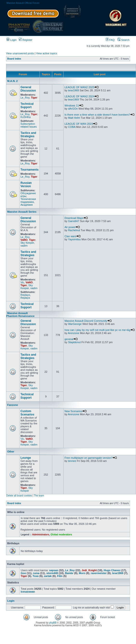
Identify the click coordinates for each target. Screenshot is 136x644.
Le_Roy (25, 98)
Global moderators (61, 535)
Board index (14, 59)
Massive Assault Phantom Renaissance (20, 315)
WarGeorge (75, 324)
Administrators (41, 535)
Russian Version (26, 185)
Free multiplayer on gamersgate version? (91, 458)
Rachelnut (74, 230)
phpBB (53, 623)
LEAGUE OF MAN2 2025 (82, 87)
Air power (72, 227)
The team (39, 496)
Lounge (26, 458)
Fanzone (13, 405)
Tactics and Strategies (28, 135)
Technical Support (27, 105)
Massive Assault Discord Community (88, 321)
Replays (25, 295)
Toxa (36, 576)
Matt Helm (74, 118)
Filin (60, 576)
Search (123, 40)
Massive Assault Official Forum (23, 3)
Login (12, 40)
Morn (82, 573)
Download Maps (76, 218)
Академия (27, 205)
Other (11, 452)
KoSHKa (26, 117)
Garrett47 (74, 221)
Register (26, 40)
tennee (72, 461)
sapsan (54, 570)
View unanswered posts (20, 53)
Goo (23, 573)
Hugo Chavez (112, 570)
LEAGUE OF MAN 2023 (81, 124)
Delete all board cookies (19, 496)
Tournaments (29, 170)
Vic (22, 282)
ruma (36, 573)
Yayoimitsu (74, 239)
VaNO (24, 240)
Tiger (34, 98)
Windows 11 (74, 105)
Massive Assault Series (22, 212)
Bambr (69, 573)
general (71, 339)
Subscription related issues (29, 125)
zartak (48, 576)
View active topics (47, 53)
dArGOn (73, 109)
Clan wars (73, 236)
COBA (72, 127)
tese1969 (74, 90)
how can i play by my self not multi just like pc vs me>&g (100, 330)
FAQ (110, 40)
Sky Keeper (27, 243)
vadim (24, 246)
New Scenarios (76, 411)
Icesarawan (28, 592)
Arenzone (74, 333)
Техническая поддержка (28, 200)
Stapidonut (74, 342)
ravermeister (99, 573)
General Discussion (28, 89)
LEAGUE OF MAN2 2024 (82, 96)
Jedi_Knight (89, 570)
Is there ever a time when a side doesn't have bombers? (100, 115)
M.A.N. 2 (12, 81)
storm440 (52, 573)
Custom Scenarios (27, 413)
